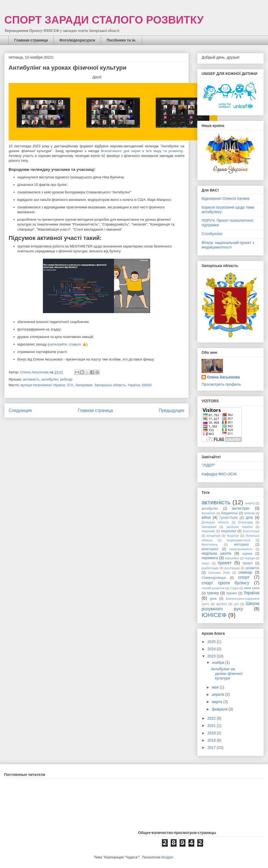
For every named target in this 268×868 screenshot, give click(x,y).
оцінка (247, 554)
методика (241, 544)
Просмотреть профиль (221, 384)
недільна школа (216, 553)
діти (249, 517)
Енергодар (246, 522)
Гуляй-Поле (229, 518)
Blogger (167, 857)
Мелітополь (210, 544)
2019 (212, 733)
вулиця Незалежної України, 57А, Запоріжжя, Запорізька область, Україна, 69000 (86, 385)
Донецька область (215, 522)
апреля (218, 694)
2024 (212, 649)
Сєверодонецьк (214, 578)
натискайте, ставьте (65, 344)
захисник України (240, 527)
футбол (222, 604)
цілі (236, 604)
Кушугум (233, 536)
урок (213, 599)
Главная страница (31, 40)
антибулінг (50, 379)
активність (31, 379)
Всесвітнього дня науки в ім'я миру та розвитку (142, 151)
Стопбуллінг (212, 234)
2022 (212, 718)
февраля (220, 709)
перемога (210, 558)
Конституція (251, 531)
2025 (212, 642)
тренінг (232, 593)
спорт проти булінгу (225, 583)
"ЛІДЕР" (208, 465)
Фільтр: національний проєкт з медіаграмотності (228, 245)
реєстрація (232, 568)
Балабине (208, 513)
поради (250, 558)
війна (206, 517)
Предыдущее (172, 410)
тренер (213, 593)
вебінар (66, 379)
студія (234, 588)
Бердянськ (229, 513)
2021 (212, 726)
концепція (213, 536)
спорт (244, 577)
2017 (212, 747)
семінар (245, 572)
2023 (212, 656)
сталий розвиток (213, 588)
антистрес (241, 508)
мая (216, 687)
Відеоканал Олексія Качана (226, 198)
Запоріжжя (209, 527)
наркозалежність (241, 549)
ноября (218, 663)
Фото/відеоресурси (77, 40)
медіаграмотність (239, 540)
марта (217, 702)
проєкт (248, 563)
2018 (212, 740)
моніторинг (210, 549)
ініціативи (229, 531)
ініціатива (208, 531)
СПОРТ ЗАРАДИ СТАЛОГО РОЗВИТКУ (104, 20)
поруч (206, 563)
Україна (252, 593)
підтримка (232, 558)
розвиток (253, 568)
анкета (250, 503)
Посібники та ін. (121, 40)
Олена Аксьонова (223, 377)
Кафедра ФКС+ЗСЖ (219, 474)
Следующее (20, 410)
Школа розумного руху (230, 606)
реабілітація (210, 568)
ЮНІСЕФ (214, 615)
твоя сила (252, 588)
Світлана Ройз (219, 573)
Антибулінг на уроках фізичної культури (227, 674)
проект (225, 563)
